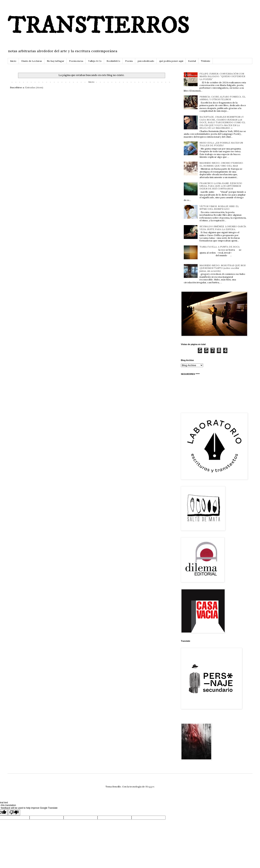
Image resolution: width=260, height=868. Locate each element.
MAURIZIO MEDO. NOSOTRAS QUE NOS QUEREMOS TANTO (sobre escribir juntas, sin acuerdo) (223, 268)
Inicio (13, 61)
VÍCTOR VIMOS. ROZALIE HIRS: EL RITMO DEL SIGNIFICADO (219, 208)
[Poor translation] (14, 812)
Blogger (150, 787)
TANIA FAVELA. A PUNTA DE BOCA (220, 247)
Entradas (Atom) (34, 87)
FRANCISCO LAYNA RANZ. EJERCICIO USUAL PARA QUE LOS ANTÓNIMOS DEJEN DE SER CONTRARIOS (221, 186)
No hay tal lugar (55, 61)
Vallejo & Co (95, 61)
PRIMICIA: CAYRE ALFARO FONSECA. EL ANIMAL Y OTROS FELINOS (223, 98)
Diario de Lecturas (32, 61)
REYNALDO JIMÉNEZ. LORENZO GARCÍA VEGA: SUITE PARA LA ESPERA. (223, 228)
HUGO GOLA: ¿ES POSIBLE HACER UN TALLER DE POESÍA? (221, 144)
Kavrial (192, 61)
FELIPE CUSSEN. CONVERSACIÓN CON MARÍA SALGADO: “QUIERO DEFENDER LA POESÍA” (222, 76)
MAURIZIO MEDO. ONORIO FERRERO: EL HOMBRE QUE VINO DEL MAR (221, 164)
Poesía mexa (76, 61)
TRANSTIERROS (98, 26)
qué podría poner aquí (171, 61)
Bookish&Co (113, 61)
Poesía (129, 61)
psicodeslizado (146, 61)
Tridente (206, 61)
